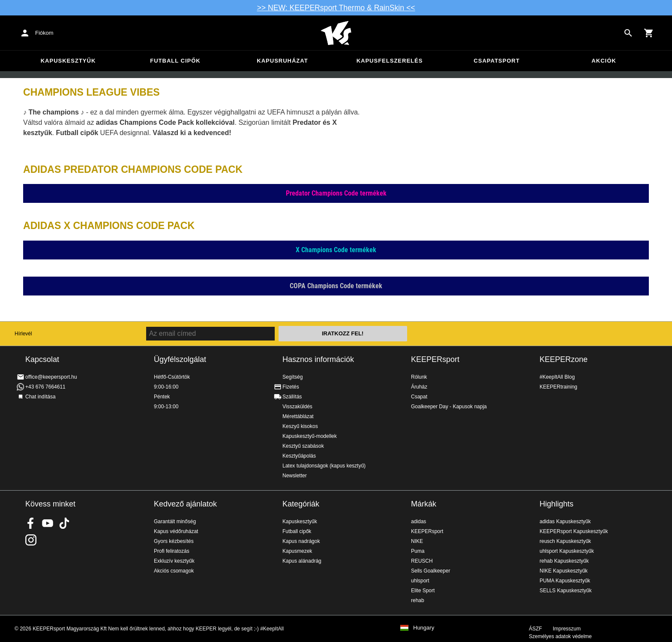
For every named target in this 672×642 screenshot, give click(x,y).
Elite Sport (423, 591)
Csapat (419, 397)
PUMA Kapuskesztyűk (565, 581)
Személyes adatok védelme (560, 636)
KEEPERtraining (558, 387)
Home (336, 33)
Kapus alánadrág (302, 561)
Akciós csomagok (174, 571)
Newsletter (295, 476)
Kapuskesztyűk (68, 61)
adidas (418, 521)
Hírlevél (23, 334)
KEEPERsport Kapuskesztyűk (574, 531)
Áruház (419, 387)
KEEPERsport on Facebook (31, 523)
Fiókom (44, 33)
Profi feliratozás (172, 551)
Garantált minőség (175, 521)
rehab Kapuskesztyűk (564, 561)
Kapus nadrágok (301, 541)
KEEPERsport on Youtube (48, 523)
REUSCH (422, 561)
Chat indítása (40, 397)
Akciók (604, 61)
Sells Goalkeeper (430, 571)
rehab (418, 600)
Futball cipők (175, 61)
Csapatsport (496, 61)
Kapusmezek (297, 551)
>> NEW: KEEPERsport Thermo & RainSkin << (336, 8)
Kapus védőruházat (176, 531)
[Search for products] (628, 33)
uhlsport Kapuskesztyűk (567, 551)
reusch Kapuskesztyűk (565, 541)
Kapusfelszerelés (390, 61)
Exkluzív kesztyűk (174, 561)
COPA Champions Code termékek (336, 286)
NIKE (417, 541)
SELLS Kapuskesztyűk (565, 591)
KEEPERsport (435, 359)
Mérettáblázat (298, 416)
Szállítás (292, 397)
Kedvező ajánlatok (185, 504)
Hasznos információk (318, 359)
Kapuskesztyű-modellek (310, 436)
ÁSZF (535, 629)
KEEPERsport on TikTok (64, 523)
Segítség (292, 377)
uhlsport (420, 581)
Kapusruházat (282, 61)
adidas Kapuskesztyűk (565, 521)
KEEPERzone (564, 359)
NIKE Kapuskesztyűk (564, 571)
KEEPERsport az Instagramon (31, 540)
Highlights (556, 504)
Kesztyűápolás (299, 456)
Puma (418, 551)
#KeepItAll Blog (557, 377)
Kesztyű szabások (303, 446)
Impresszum (567, 629)
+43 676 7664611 (45, 387)
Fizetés (291, 387)
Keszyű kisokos (300, 426)
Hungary (424, 628)
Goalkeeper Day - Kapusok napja (449, 407)
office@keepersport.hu (51, 377)
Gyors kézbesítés (174, 541)
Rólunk (419, 377)
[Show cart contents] (649, 33)
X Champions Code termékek (336, 250)
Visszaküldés (297, 407)
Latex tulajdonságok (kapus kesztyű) (324, 466)
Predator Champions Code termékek (336, 193)
